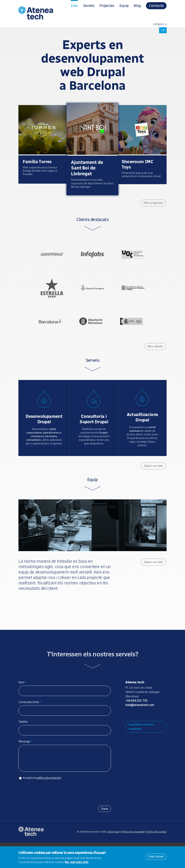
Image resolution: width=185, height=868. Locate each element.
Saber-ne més (153, 488)
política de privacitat (49, 803)
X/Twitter (145, 736)
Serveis (89, 6)
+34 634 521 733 (136, 722)
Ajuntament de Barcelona (45, 339)
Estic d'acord (156, 857)
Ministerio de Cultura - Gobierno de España (137, 339)
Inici (74, 6)
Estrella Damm (46, 300)
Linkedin (157, 736)
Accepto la (42, 803)
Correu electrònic (30, 724)
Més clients (155, 367)
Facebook (151, 736)
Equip (124, 6)
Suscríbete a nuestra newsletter (141, 748)
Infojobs (92, 260)
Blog (137, 6)
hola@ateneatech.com (140, 727)
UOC (139, 260)
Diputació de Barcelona (91, 339)
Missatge (25, 763)
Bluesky (139, 736)
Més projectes (153, 206)
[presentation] (46, 817)
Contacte (156, 6)
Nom (23, 704)
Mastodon (134, 736)
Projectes (107, 6)
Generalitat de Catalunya (139, 300)
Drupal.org (128, 736)
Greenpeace (46, 260)
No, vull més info (77, 862)
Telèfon (23, 743)
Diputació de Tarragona (92, 300)
